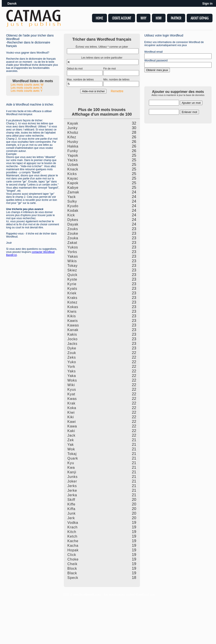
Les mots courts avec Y (27, 91)
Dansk (12, 3)
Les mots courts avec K (27, 88)
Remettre (117, 91)
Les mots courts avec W (27, 85)
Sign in (207, 3)
